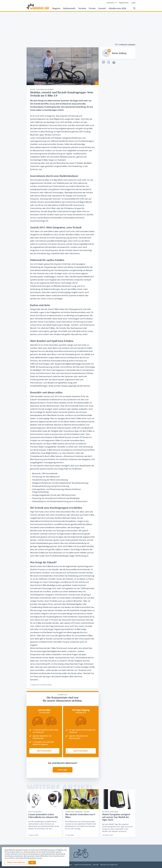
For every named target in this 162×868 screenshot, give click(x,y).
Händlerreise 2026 (117, 8)
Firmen (92, 8)
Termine (82, 8)
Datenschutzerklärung (83, 865)
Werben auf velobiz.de (109, 865)
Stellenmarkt (69, 8)
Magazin (56, 8)
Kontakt (96, 865)
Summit (102, 8)
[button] (32, 863)
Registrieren (124, 3)
